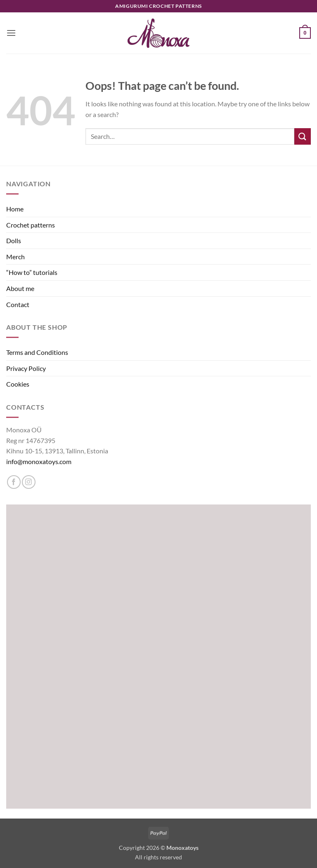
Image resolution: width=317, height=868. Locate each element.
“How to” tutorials (32, 272)
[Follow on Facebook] (14, 482)
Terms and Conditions (37, 352)
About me (20, 288)
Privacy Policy (26, 368)
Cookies (18, 384)
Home (15, 209)
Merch (15, 257)
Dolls (14, 240)
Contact (18, 304)
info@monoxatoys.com (39, 461)
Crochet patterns (31, 225)
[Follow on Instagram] (29, 482)
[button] (11, 33)
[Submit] (303, 136)
